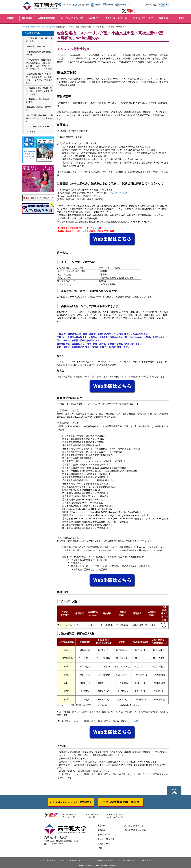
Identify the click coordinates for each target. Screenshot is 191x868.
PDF (113, 193)
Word (122, 193)
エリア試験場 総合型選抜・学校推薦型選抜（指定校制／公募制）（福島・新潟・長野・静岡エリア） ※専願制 (39, 64)
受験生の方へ (37, 27)
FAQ (182, 18)
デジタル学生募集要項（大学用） (121, 802)
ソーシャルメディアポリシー (103, 860)
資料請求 (96, 5)
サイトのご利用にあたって (128, 860)
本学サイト (27, 27)
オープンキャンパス (72, 18)
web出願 (108, 5)
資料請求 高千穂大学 (134, 826)
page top (174, 789)
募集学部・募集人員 (36, 46)
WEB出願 (31, 132)
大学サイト (121, 5)
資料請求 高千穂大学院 (135, 830)
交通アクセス (65, 5)
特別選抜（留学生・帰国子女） (38, 109)
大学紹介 (12, 18)
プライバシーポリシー (48, 860)
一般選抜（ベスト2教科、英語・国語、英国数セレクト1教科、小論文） (39, 91)
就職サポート (166, 18)
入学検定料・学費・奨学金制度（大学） (39, 40)
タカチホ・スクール (116, 18)
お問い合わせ (80, 5)
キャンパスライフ (143, 18)
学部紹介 (27, 18)
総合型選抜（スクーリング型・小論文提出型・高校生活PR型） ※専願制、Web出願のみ (39, 78)
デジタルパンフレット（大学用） (71, 802)
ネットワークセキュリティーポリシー (74, 860)
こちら (94, 228)
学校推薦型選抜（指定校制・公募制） (39, 53)
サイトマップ (147, 860)
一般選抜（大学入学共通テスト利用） (39, 101)
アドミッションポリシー (38, 126)
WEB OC (94, 18)
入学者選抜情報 (46, 18)
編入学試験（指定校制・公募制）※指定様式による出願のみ (39, 118)
